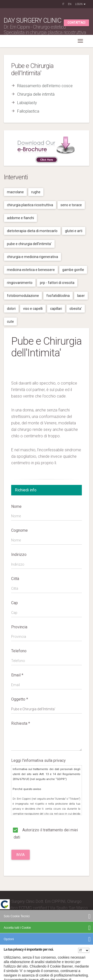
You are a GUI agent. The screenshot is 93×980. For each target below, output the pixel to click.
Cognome (19, 530)
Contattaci (76, 23)
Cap (15, 603)
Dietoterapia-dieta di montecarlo (32, 231)
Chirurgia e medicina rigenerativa (32, 257)
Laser (81, 296)
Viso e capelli (33, 309)
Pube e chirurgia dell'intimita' (29, 244)
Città (15, 579)
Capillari (56, 309)
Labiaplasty (27, 103)
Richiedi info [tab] (26, 490)
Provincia (19, 627)
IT (63, 4)
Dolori (11, 309)
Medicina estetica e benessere (31, 270)
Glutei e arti (74, 231)
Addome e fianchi (20, 218)
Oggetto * (20, 699)
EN (70, 4)
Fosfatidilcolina (58, 296)
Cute (10, 322)
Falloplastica (28, 111)
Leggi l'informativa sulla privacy (38, 760)
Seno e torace (71, 205)
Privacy (56, 948)
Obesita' (76, 309)
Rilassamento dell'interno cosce (45, 86)
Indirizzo (19, 555)
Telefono (19, 651)
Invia (21, 855)
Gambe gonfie (73, 270)
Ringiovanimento (20, 283)
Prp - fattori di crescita (57, 283)
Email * (17, 675)
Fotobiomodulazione (23, 296)
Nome (16, 506)
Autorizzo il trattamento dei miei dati (45, 833)
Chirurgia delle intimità (36, 94)
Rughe (36, 192)
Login (80, 4)
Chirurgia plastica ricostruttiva (30, 205)
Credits (10, 940)
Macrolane (15, 192)
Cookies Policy (72, 948)
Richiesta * (21, 723)
